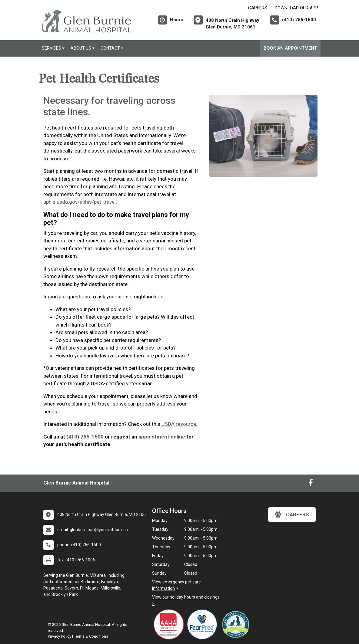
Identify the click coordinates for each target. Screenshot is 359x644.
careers (292, 514)
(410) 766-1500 (85, 437)
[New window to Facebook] (311, 484)
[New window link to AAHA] (170, 624)
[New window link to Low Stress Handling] (237, 624)
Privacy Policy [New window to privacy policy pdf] (60, 636)
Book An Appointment (290, 48)
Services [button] (53, 48)
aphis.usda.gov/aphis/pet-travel (80, 202)
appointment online (162, 437)
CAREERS (258, 8)
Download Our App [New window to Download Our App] (296, 8)
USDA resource (179, 424)
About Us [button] (83, 48)
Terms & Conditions (91, 636)
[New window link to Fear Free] (204, 624)
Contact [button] (112, 48)
